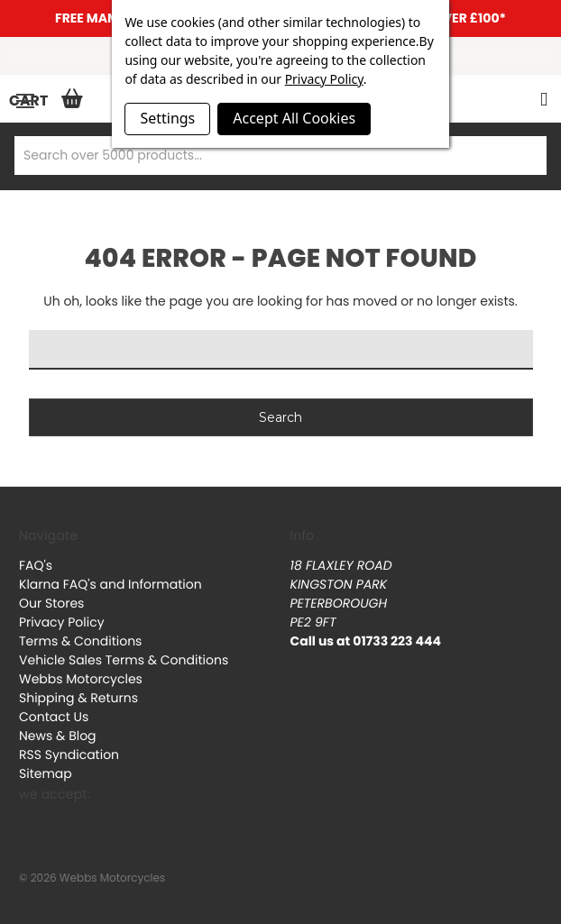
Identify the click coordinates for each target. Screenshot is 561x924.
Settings (167, 118)
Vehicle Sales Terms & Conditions (124, 660)
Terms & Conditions (80, 641)
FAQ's (36, 565)
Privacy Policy (62, 622)
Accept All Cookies (294, 118)
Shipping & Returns (78, 698)
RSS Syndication (69, 755)
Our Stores (51, 603)
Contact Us (54, 717)
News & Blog (58, 736)
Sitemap (46, 773)
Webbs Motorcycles (81, 679)
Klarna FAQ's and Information (110, 584)
